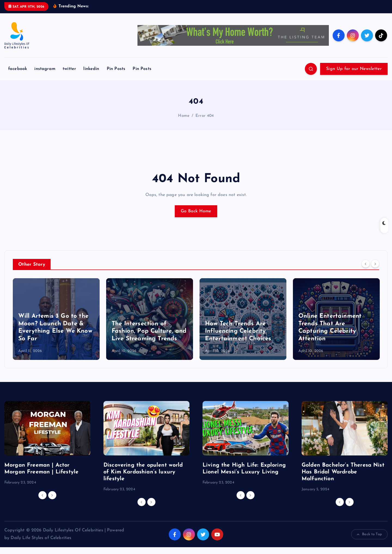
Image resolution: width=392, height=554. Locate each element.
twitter (69, 76)
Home (184, 123)
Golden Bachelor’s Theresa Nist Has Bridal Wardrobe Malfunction (343, 479)
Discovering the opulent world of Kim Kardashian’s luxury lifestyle (143, 479)
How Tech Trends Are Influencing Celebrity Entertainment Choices (238, 338)
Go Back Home (196, 218)
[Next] (375, 271)
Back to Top (369, 541)
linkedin (91, 76)
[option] (56, 326)
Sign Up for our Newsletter (354, 76)
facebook (18, 76)
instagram (45, 76)
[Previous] (366, 271)
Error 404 (205, 123)
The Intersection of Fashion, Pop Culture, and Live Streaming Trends (149, 338)
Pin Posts (116, 76)
